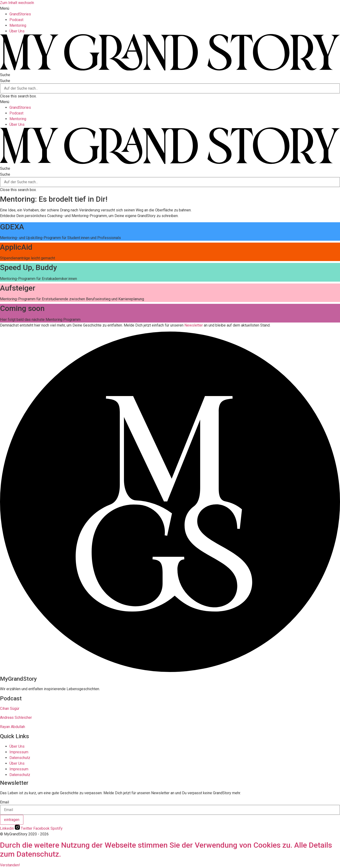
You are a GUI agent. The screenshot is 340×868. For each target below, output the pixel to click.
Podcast (16, 20)
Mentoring (18, 25)
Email (4, 802)
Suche (5, 81)
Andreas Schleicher (16, 718)
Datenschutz (20, 758)
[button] (170, 9)
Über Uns (17, 31)
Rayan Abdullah (13, 727)
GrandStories (20, 14)
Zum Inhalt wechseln (17, 3)
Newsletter (194, 325)
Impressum (19, 752)
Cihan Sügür (10, 709)
